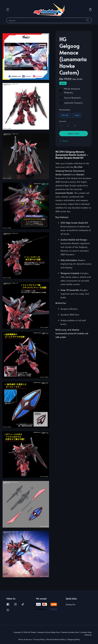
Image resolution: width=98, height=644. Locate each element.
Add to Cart (74, 133)
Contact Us (71, 605)
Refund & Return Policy (56, 639)
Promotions (65, 110)
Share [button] (64, 141)
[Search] (88, 20)
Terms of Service (25, 639)
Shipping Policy (74, 639)
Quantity (63, 121)
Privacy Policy (39, 639)
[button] (8, 9)
